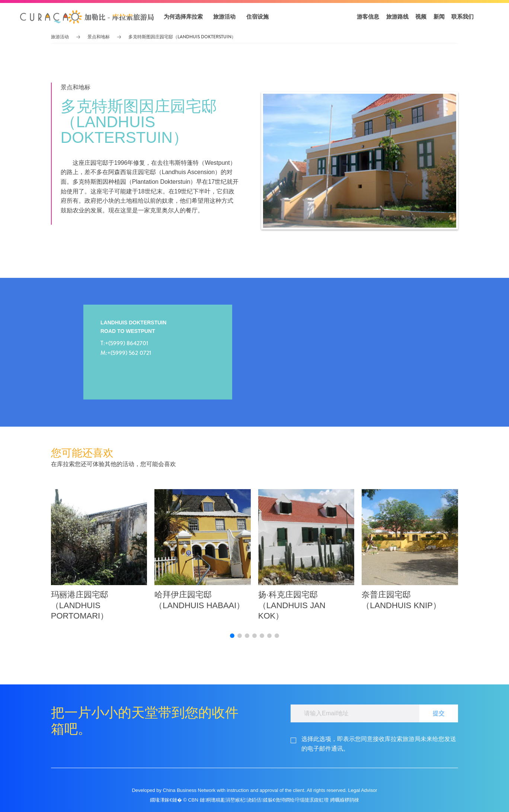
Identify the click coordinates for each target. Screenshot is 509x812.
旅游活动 (224, 17)
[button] (87, 17)
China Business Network (189, 790)
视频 (421, 17)
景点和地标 (99, 37)
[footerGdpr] (380, 744)
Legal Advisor (362, 790)
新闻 (439, 17)
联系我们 (462, 17)
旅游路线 (397, 17)
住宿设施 (257, 17)
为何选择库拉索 (183, 17)
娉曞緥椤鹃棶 (345, 800)
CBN (193, 800)
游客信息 (368, 17)
